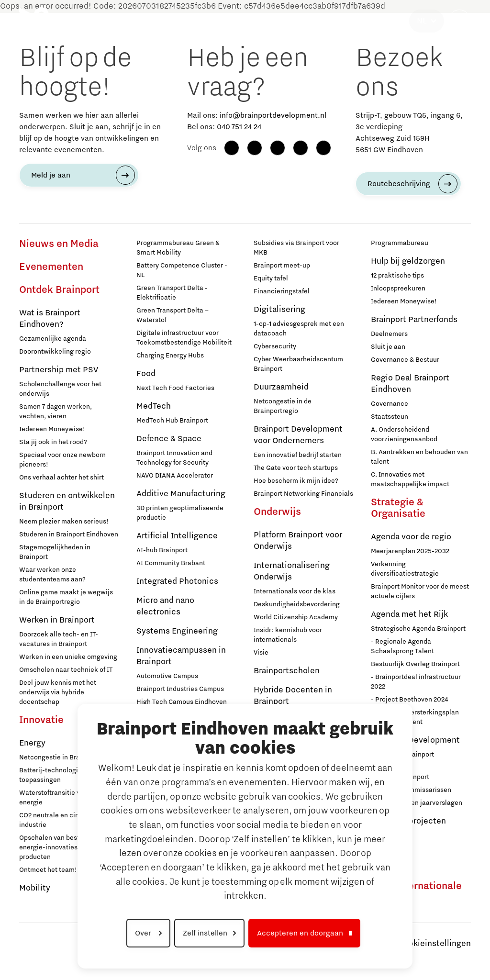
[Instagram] (255, 148)
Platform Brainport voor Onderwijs (298, 541)
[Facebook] (232, 148)
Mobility (35, 888)
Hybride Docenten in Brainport (293, 696)
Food (146, 374)
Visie (261, 653)
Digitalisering (279, 310)
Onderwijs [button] (235, 21)
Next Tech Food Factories (175, 388)
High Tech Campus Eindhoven (182, 702)
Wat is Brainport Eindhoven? (50, 319)
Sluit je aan (388, 347)
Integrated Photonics (177, 581)
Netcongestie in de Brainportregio (283, 406)
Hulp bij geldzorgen (408, 261)
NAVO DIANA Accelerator (175, 476)
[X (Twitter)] (323, 148)
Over (144, 933)
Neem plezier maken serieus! (64, 522)
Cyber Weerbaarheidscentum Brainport (298, 364)
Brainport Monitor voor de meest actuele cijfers (420, 591)
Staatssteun (390, 417)
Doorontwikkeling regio (55, 352)
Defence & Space (169, 439)
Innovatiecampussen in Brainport (181, 656)
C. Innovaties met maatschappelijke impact (410, 479)
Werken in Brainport (57, 620)
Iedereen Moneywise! (52, 429)
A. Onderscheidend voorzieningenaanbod (404, 434)
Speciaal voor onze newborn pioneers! (62, 460)
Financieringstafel (282, 291)
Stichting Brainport (400, 777)
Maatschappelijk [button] (289, 21)
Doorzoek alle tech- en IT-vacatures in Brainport (59, 639)
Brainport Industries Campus (180, 689)
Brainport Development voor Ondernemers (298, 435)
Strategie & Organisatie (398, 508)
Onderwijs (277, 512)
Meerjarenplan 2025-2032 (410, 551)
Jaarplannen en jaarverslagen (417, 803)
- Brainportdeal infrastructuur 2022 (416, 682)
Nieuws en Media (59, 244)
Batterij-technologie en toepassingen (55, 775)
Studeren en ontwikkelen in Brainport (67, 501)
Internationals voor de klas (295, 591)
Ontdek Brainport (59, 290)
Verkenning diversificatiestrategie (405, 569)
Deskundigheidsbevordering (297, 604)
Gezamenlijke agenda (53, 339)
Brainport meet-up (282, 266)
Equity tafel (271, 278)
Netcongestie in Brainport (59, 757)
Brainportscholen (287, 671)
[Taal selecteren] (427, 21)
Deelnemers (389, 334)
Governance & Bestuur (405, 360)
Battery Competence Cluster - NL (182, 270)
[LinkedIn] (278, 148)
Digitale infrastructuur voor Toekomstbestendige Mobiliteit (184, 338)
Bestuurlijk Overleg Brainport (415, 664)
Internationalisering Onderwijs (292, 571)
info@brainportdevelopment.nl (273, 115)
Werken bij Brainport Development (402, 759)
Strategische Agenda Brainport (418, 629)
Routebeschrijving (399, 184)
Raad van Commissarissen (411, 790)
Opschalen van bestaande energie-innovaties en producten (59, 847)
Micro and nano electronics (165, 606)
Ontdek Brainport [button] (87, 21)
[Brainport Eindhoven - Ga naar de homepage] (34, 21)
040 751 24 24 (239, 127)
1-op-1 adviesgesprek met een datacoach (299, 329)
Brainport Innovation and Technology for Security (174, 458)
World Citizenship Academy (296, 617)
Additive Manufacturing (181, 494)
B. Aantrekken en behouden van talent (419, 457)
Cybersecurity (275, 346)
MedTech (154, 406)
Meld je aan (51, 175)
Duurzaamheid (281, 387)
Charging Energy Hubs (170, 356)
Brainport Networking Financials (303, 494)
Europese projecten (408, 821)
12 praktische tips (397, 276)
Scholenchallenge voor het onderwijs (60, 389)
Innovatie (41, 720)
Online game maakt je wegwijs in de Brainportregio (66, 597)
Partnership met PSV (59, 370)
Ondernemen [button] (188, 21)
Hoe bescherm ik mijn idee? (296, 481)
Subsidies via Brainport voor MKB (296, 248)
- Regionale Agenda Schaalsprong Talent (402, 646)
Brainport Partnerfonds (414, 320)
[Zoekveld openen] (459, 21)
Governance (390, 404)
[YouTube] (301, 148)
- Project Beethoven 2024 (409, 700)
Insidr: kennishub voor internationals (288, 635)
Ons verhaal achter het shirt (61, 478)
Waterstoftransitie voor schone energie (67, 798)
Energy (32, 743)
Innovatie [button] (141, 21)
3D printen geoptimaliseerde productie (180, 513)
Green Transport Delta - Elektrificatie (172, 293)
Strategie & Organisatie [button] (366, 21)
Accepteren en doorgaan (300, 933)
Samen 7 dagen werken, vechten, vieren (56, 412)
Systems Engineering (177, 631)
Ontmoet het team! (48, 870)
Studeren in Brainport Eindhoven (69, 535)
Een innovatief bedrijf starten (298, 455)
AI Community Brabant (171, 563)
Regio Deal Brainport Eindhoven (410, 384)
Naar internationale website (416, 892)
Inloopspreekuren (398, 289)
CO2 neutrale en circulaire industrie (59, 820)
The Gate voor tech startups (296, 468)
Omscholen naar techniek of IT (66, 670)
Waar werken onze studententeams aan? (52, 575)
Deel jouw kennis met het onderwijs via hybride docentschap (58, 692)
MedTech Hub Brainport (172, 421)
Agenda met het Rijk (409, 614)
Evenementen (51, 267)
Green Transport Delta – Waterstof (173, 315)
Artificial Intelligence (177, 536)
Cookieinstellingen (434, 944)
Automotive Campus (167, 676)
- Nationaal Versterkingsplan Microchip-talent (415, 717)
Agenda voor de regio (411, 537)
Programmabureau (400, 243)
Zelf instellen (205, 933)
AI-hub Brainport (162, 550)
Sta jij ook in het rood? (53, 442)
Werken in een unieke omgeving (68, 657)
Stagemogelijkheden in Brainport (55, 552)
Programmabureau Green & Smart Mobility (178, 248)
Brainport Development (415, 740)
